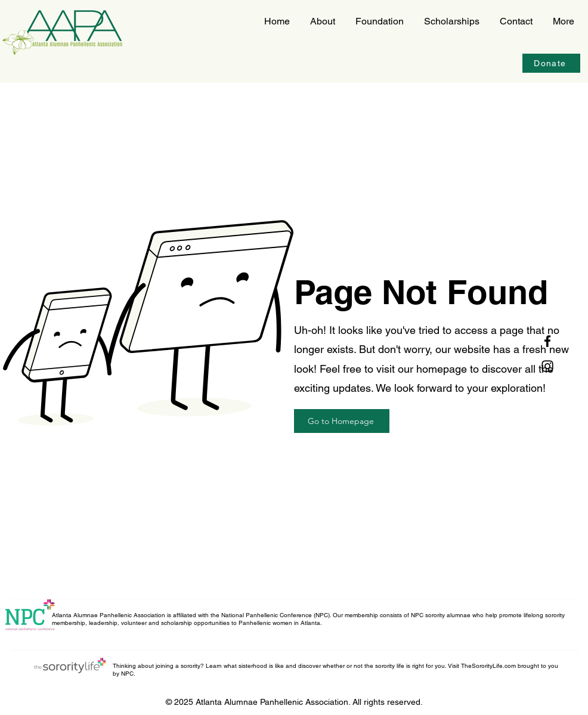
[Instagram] (547, 366)
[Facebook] (547, 341)
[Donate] (551, 63)
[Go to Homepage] (342, 421)
